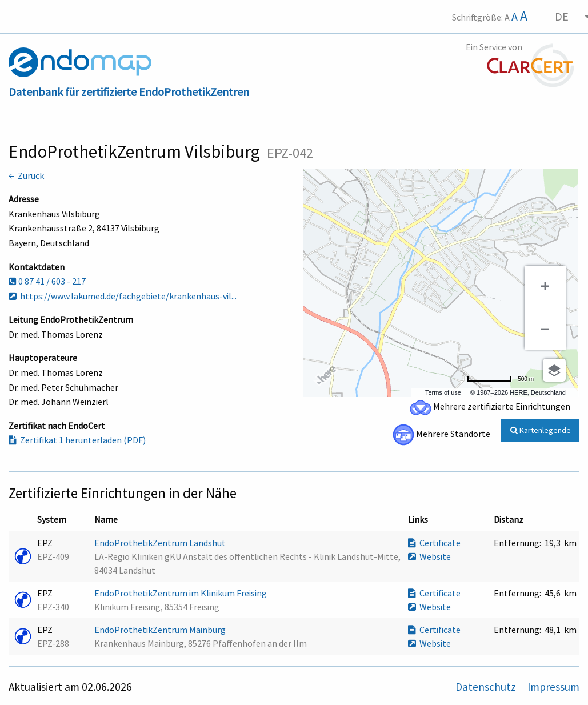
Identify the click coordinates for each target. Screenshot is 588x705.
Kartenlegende (541, 430)
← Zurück (26, 175)
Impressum (553, 687)
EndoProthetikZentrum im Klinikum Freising (181, 593)
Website (429, 556)
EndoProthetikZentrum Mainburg (161, 630)
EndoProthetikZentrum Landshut (161, 543)
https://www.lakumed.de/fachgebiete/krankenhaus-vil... (123, 296)
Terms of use (443, 392)
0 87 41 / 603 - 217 (47, 281)
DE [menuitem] (562, 16)
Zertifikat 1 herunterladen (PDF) (77, 440)
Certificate (434, 543)
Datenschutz (487, 687)
